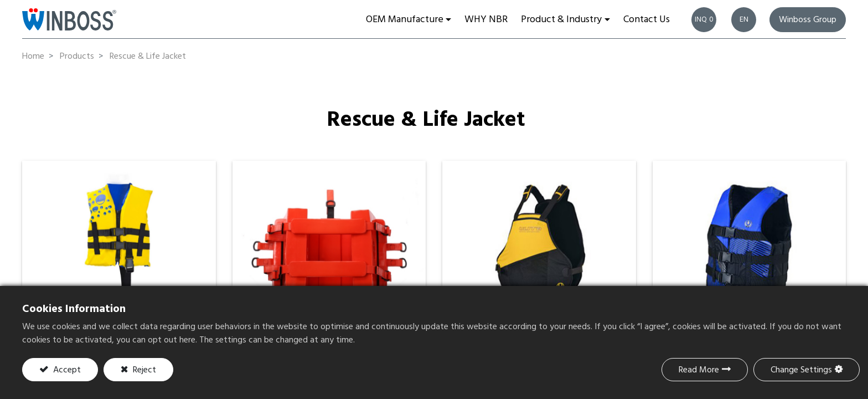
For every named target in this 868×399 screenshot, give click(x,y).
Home (33, 57)
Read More (699, 370)
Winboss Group (808, 20)
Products (77, 57)
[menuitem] (486, 19)
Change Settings (801, 370)
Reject (143, 370)
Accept (66, 370)
